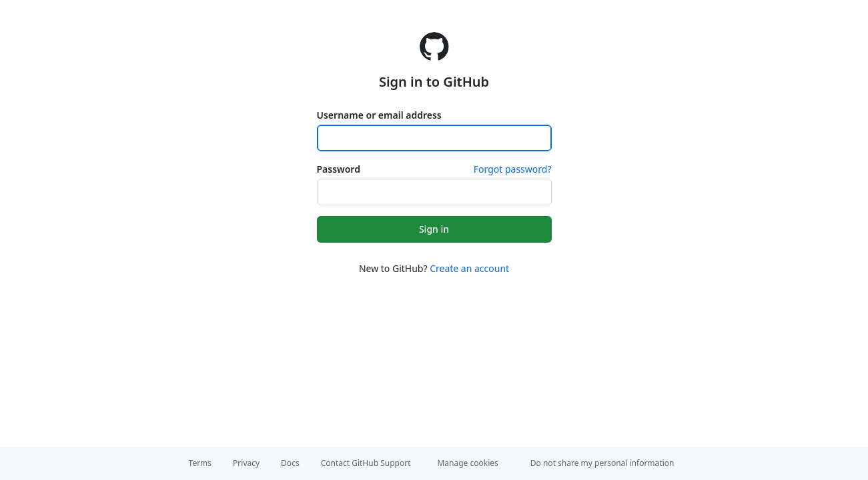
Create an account (469, 268)
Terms (200, 463)
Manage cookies (467, 463)
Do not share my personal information (602, 463)
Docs (290, 463)
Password (339, 169)
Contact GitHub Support (366, 463)
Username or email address (379, 115)
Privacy (246, 463)
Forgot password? (513, 169)
